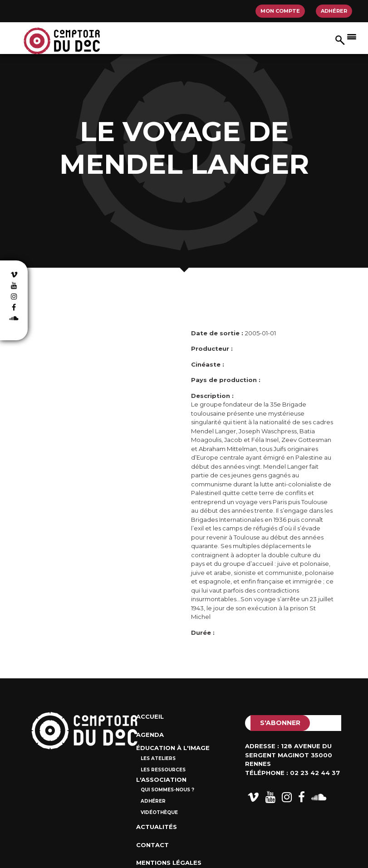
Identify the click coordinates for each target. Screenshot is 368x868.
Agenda (150, 735)
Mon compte (280, 11)
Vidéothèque (159, 812)
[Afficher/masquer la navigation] (352, 36)
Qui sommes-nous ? (167, 790)
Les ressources (163, 770)
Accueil (150, 716)
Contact (152, 845)
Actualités (157, 827)
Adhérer (334, 11)
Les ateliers (158, 758)
